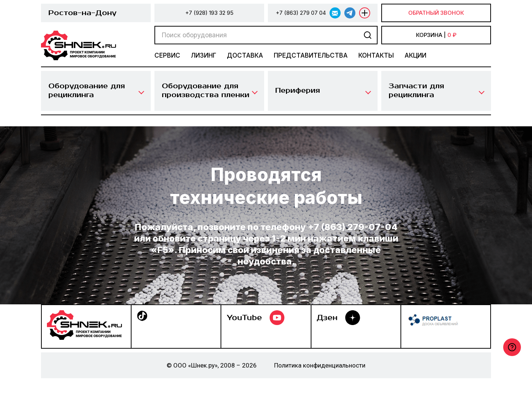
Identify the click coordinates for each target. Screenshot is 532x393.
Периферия (298, 90)
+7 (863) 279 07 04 (301, 13)
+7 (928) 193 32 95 (209, 13)
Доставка (245, 55)
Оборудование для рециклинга (87, 90)
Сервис (167, 55)
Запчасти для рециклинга (416, 90)
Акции (415, 55)
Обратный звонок (436, 13)
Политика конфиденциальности (320, 365)
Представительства (311, 55)
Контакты (376, 55)
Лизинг (204, 55)
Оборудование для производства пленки (206, 90)
